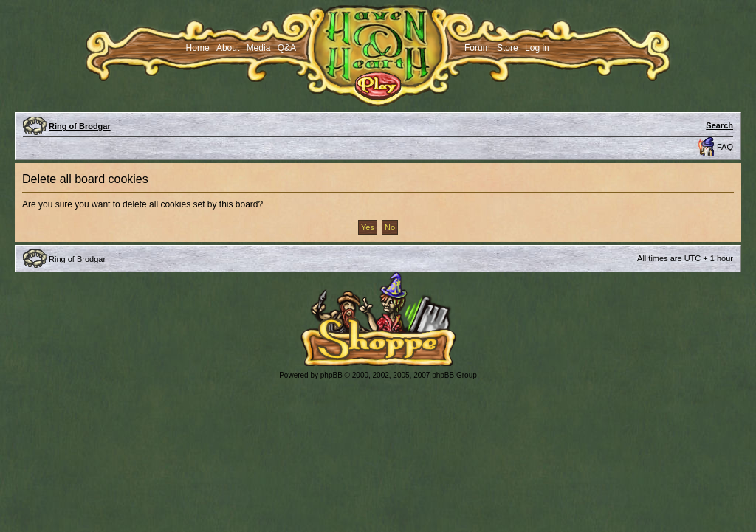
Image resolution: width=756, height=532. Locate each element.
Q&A (287, 48)
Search (719, 125)
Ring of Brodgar (80, 126)
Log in (537, 48)
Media (259, 48)
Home (198, 48)
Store (508, 48)
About (228, 48)
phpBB (331, 375)
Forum (477, 48)
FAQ (725, 147)
